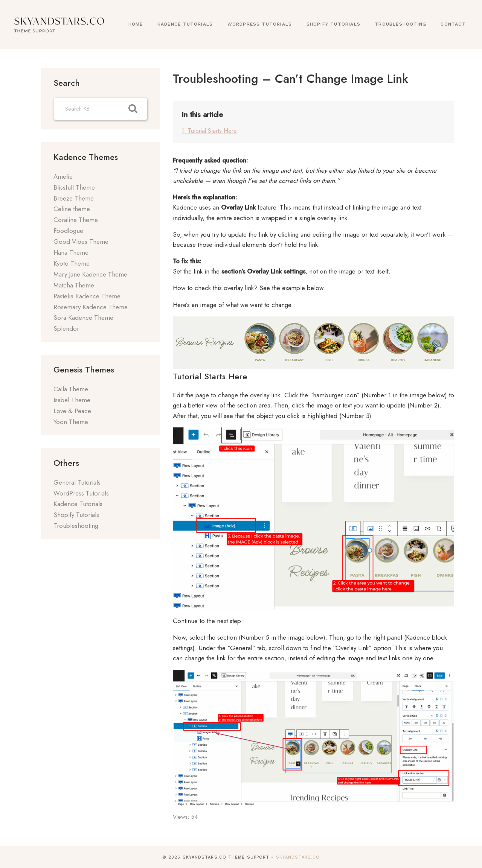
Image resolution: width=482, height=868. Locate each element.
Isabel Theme (72, 400)
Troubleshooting (400, 24)
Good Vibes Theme (81, 242)
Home (136, 24)
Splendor (66, 328)
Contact (453, 24)
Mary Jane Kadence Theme (90, 274)
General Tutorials (77, 482)
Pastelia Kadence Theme (87, 296)
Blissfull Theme (74, 187)
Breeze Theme (74, 198)
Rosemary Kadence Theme (91, 307)
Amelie (63, 176)
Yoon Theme (71, 422)
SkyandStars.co (298, 857)
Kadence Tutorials (185, 24)
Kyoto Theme (72, 263)
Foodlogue (68, 231)
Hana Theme (71, 252)
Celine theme (72, 209)
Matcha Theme (74, 285)
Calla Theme (71, 389)
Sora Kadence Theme (83, 318)
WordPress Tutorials (260, 24)
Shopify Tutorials (333, 24)
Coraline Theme (76, 220)
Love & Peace (72, 411)
